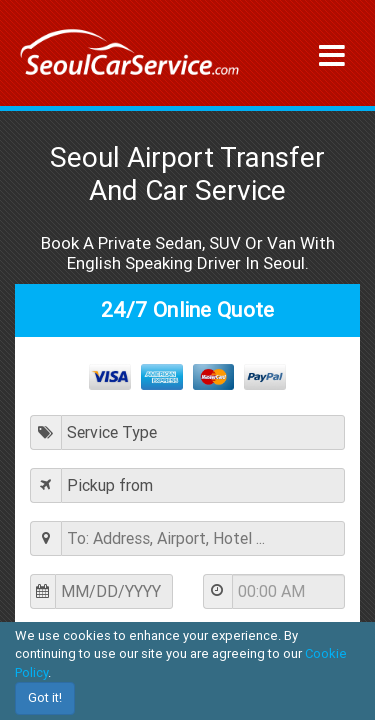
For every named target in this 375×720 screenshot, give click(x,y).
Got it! (45, 697)
